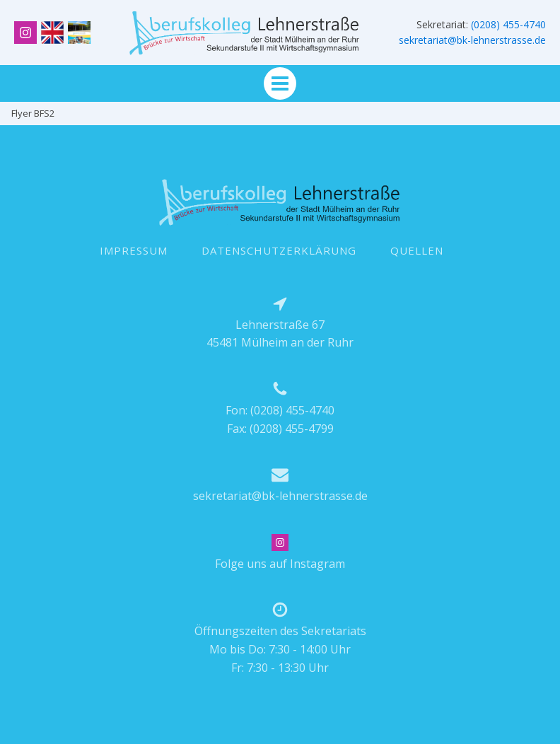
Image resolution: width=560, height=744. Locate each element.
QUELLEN (417, 250)
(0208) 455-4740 (508, 24)
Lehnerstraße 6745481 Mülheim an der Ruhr (280, 334)
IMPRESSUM (134, 250)
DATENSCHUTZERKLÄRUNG (279, 250)
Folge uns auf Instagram (280, 564)
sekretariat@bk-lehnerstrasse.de (472, 40)
